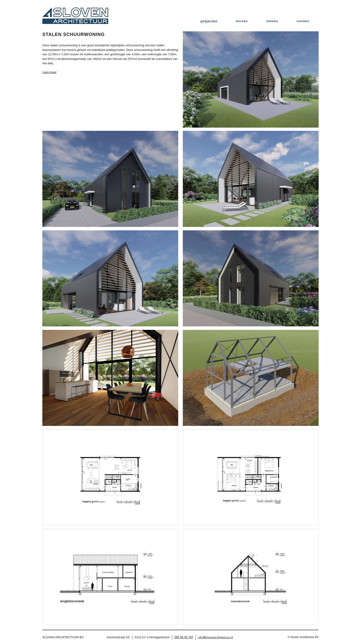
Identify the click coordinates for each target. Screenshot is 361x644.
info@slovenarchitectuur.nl (215, 637)
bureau (242, 21)
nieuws (272, 21)
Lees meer (49, 72)
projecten (209, 21)
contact (303, 21)
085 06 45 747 (184, 637)
